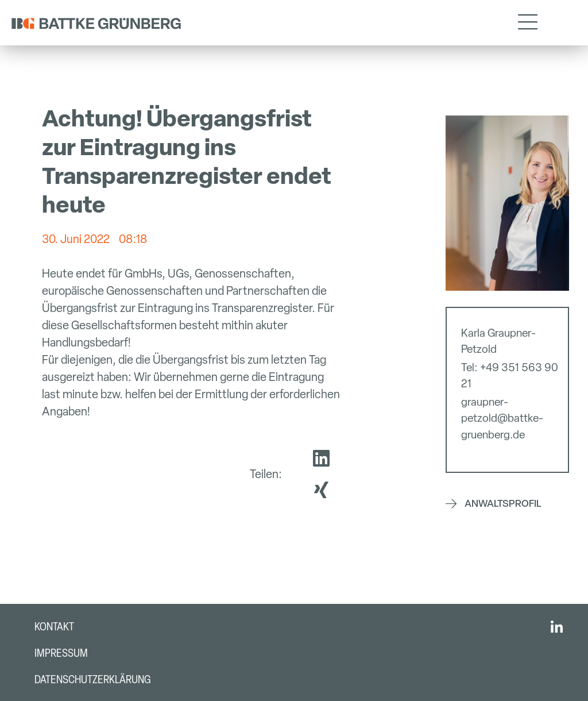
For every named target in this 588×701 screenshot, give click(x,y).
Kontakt (54, 627)
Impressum (61, 653)
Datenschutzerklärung (92, 679)
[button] (528, 23)
